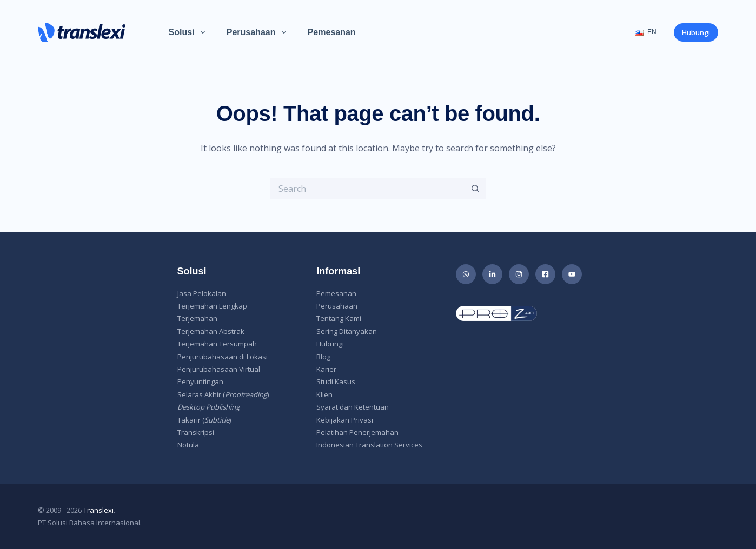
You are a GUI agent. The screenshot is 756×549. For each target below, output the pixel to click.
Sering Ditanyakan (347, 331)
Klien (324, 394)
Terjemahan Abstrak (211, 331)
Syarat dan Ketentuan (353, 407)
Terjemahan (197, 318)
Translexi (98, 510)
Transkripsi (196, 432)
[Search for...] (367, 189)
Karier (326, 369)
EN (645, 32)
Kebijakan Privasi (345, 420)
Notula (188, 445)
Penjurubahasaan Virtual (219, 369)
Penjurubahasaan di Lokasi (223, 357)
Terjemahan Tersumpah (217, 344)
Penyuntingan (200, 381)
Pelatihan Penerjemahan (357, 432)
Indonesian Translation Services (369, 445)
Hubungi (696, 32)
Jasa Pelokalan (202, 293)
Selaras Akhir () (223, 394)
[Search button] (475, 189)
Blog (323, 357)
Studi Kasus (336, 381)
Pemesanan (332, 32)
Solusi (189, 32)
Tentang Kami (339, 318)
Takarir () (204, 420)
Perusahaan (258, 32)
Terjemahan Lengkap (212, 306)
